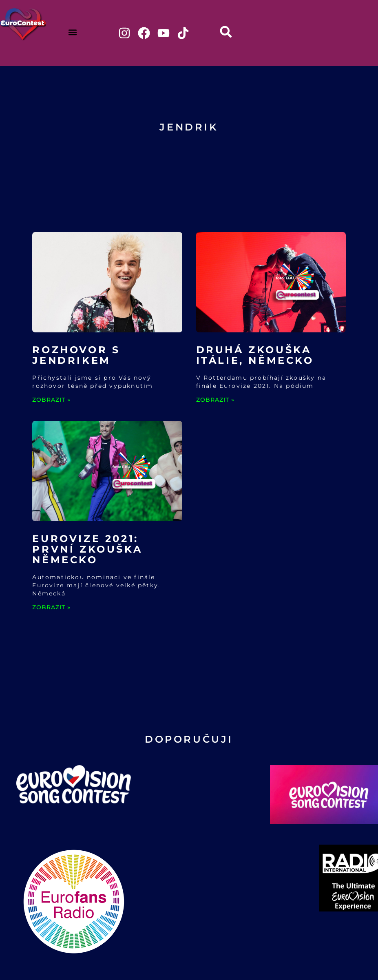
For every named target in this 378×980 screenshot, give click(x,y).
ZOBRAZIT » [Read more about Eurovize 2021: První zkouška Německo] (51, 607)
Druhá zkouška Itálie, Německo (255, 355)
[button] (72, 32)
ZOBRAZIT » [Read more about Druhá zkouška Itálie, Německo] (215, 400)
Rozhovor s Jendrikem (76, 355)
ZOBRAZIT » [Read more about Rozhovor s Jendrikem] (51, 400)
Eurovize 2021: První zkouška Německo (87, 549)
